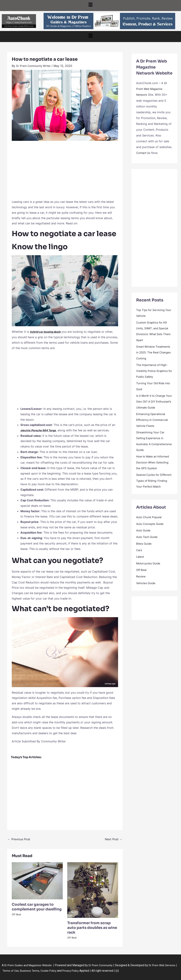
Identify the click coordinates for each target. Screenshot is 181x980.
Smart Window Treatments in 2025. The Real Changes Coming (155, 352)
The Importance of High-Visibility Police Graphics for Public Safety (153, 370)
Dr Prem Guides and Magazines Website (30, 965)
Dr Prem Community (105, 965)
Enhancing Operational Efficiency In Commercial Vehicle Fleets (153, 424)
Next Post (114, 839)
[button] (90, 6)
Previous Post (19, 839)
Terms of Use (24, 971)
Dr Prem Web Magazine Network (152, 89)
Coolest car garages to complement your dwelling (37, 907)
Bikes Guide (144, 553)
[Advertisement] (65, 172)
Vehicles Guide (146, 592)
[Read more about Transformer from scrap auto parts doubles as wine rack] (93, 890)
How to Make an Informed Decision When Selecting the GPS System (154, 466)
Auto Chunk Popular (150, 527)
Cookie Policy (65, 971)
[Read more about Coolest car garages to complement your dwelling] (37, 880)
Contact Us (144, 153)
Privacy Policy (88, 971)
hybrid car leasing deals (47, 332)
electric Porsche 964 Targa (40, 430)
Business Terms (44, 971)
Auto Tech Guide (148, 546)
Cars (139, 559)
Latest (140, 566)
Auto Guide (144, 540)
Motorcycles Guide (149, 572)
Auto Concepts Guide (151, 533)
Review (141, 585)
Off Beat (16, 914)
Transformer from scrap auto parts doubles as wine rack (92, 928)
